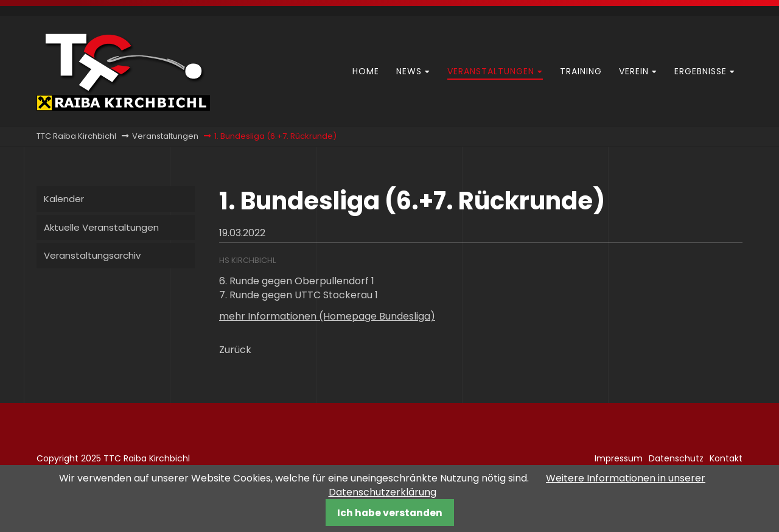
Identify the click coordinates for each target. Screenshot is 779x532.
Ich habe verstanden (390, 513)
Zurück (235, 350)
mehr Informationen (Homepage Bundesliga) (327, 316)
